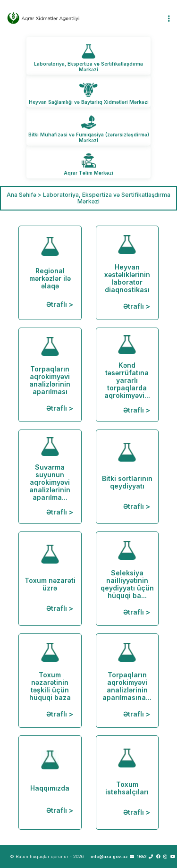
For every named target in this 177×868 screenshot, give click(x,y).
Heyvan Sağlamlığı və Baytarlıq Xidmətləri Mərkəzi (89, 102)
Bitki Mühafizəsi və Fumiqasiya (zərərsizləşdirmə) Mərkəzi (89, 137)
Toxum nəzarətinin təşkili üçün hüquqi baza (50, 680)
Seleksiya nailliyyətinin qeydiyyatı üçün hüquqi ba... (127, 578)
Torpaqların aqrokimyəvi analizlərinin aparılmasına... (127, 680)
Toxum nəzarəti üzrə (50, 578)
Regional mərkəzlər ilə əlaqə (50, 273)
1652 (145, 856)
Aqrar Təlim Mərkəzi (88, 173)
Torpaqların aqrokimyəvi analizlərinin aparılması (50, 375)
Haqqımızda (50, 782)
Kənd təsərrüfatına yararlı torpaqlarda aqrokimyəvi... (127, 375)
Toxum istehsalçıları (127, 782)
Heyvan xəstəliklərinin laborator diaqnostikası (127, 273)
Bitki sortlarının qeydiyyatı (127, 476)
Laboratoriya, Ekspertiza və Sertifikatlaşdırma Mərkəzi (88, 67)
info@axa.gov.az (112, 856)
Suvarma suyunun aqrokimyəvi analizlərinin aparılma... (50, 476)
